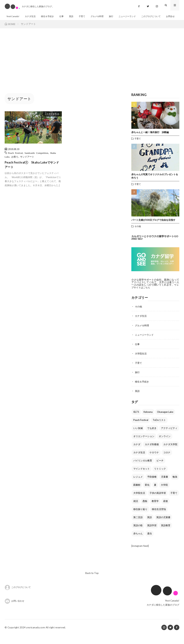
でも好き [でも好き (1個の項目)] (152, 436)
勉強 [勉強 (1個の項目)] (175, 485)
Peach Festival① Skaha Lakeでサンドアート (33, 174)
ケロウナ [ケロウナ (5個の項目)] (154, 461)
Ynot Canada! (13, 16)
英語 (74, 16)
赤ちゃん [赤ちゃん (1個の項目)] (138, 542)
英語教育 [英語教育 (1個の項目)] (166, 534)
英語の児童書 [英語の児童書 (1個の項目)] (163, 526)
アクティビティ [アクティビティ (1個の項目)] (169, 436)
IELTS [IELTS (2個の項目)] (136, 420)
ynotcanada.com (36, 636)
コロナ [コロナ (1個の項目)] (167, 461)
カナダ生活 (31, 16)
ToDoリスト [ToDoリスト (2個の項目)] (159, 428)
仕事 (64, 16)
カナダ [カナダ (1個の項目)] (137, 453)
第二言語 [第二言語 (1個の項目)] (138, 526)
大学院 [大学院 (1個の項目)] (164, 493)
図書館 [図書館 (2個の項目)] (137, 493)
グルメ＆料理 (102, 16)
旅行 (116, 16)
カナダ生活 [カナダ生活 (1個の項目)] (139, 461)
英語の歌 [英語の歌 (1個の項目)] (138, 534)
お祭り (15, 165)
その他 (138, 235)
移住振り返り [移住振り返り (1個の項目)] (140, 517)
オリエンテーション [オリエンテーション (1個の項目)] (144, 444)
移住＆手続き (50, 16)
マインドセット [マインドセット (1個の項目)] (142, 477)
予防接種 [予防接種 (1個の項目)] (152, 485)
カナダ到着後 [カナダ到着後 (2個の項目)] (152, 453)
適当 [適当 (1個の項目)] (149, 542)
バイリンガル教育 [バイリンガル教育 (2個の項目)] (143, 469)
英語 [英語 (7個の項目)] (149, 526)
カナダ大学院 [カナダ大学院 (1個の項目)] (170, 453)
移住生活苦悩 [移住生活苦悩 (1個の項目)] (159, 517)
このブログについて (159, 16)
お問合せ (11, 24)
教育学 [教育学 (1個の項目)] (155, 509)
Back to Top (92, 581)
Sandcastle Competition (37, 162)
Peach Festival (16, 162)
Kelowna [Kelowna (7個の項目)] (148, 420)
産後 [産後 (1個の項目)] (165, 509)
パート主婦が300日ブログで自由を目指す (153, 229)
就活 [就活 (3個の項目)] (136, 509)
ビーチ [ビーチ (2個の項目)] (160, 469)
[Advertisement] (92, 64)
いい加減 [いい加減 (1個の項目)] (138, 436)
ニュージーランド (133, 16)
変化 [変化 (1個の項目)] (147, 493)
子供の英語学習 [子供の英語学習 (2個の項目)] (158, 501)
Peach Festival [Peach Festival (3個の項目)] (141, 428)
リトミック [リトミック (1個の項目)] (160, 477)
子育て (86, 16)
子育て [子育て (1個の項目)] (174, 501)
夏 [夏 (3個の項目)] (155, 493)
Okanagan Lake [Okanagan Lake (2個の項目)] (165, 420)
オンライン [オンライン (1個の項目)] (165, 444)
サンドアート (29, 165)
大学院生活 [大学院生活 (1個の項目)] (139, 501)
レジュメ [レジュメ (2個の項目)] (138, 485)
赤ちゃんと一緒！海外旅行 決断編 (150, 141)
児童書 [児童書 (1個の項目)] (165, 485)
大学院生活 (141, 362)
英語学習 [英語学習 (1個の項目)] (152, 534)
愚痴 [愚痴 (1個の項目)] (145, 509)
